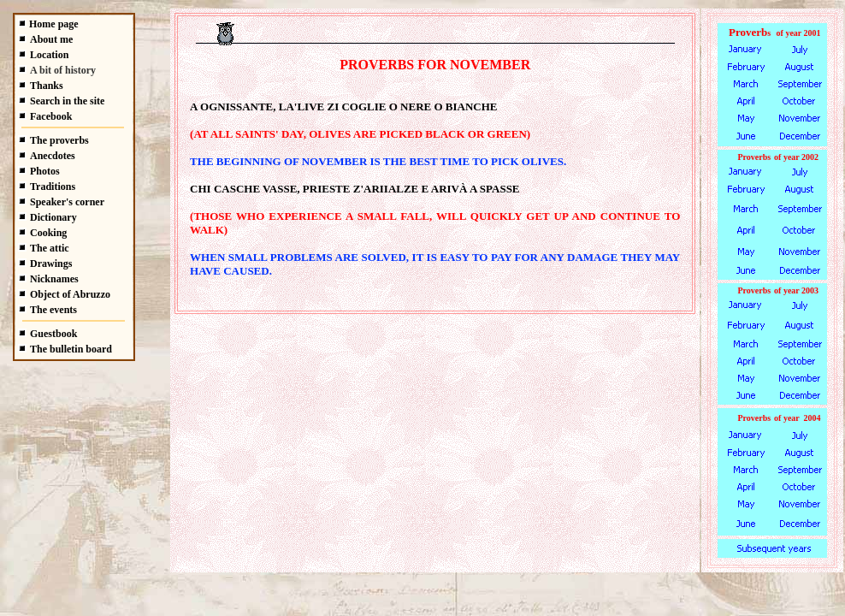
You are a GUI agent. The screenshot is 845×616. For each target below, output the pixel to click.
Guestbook (53, 334)
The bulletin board (71, 349)
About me (51, 39)
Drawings (51, 264)
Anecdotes (53, 156)
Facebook (51, 116)
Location (49, 55)
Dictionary (53, 217)
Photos (45, 171)
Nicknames (54, 279)
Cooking (48, 233)
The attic (50, 248)
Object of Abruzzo (70, 294)
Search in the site (67, 101)
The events (53, 310)
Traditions (53, 187)
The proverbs (59, 140)
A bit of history (63, 70)
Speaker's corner (67, 202)
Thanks (47, 86)
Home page (54, 24)
